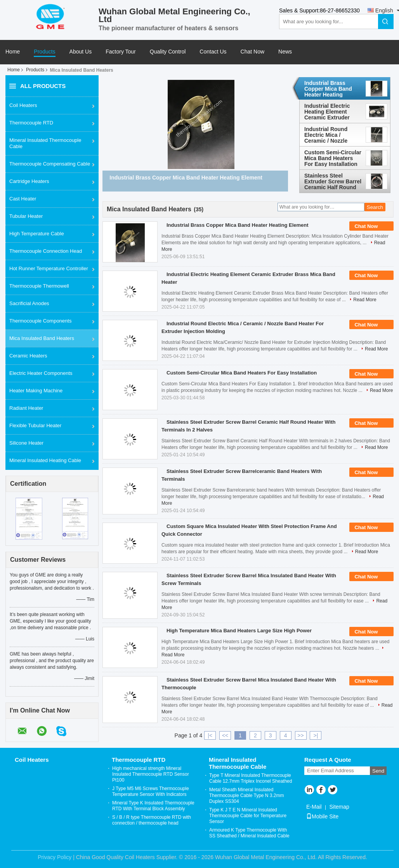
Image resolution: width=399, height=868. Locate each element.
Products (44, 52)
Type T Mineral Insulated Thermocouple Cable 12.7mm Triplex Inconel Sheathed (251, 778)
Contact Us (213, 52)
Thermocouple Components (40, 321)
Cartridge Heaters (29, 181)
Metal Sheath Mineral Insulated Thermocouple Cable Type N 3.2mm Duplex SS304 (247, 796)
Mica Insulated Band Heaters (42, 338)
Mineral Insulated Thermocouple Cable (45, 143)
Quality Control (168, 52)
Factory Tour (121, 52)
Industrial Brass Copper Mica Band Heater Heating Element (328, 89)
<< (225, 735)
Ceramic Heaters (28, 356)
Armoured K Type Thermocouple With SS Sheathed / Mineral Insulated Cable (249, 833)
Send (378, 771)
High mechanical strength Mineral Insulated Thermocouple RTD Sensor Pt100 (151, 774)
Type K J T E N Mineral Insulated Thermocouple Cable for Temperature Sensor (248, 816)
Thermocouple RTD (31, 123)
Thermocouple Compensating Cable (50, 164)
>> (300, 735)
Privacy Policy (55, 857)
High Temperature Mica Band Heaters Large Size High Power (239, 631)
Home (13, 52)
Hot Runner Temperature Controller (49, 268)
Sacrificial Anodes (29, 303)
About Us (81, 52)
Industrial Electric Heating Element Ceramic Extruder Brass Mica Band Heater (327, 112)
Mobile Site (322, 816)
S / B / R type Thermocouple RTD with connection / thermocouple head (152, 820)
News (285, 52)
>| (316, 735)
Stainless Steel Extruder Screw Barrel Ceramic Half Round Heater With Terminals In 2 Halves (333, 181)
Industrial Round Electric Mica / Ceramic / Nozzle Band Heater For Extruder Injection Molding (327, 135)
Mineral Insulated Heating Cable (45, 460)
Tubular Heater (26, 216)
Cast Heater (23, 199)
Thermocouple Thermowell (39, 286)
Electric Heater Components (41, 373)
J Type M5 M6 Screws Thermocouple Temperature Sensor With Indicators (151, 791)
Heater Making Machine (36, 391)
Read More (365, 300)
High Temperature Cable (37, 234)
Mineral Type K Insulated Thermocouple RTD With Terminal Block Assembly (153, 806)
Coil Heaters (23, 105)
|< (210, 735)
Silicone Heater (26, 443)
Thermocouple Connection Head (46, 251)
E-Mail (314, 807)
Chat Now (252, 52)
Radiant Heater (26, 408)
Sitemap (339, 807)
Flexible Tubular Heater (35, 425)
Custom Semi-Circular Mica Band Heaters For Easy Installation (333, 158)
